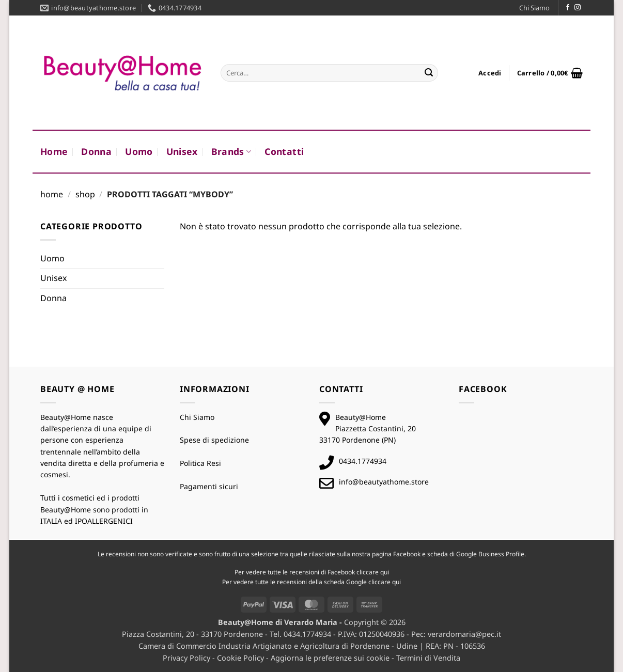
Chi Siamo (534, 8)
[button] (490, 73)
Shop (85, 194)
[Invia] (429, 73)
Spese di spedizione (214, 440)
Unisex (182, 151)
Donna (96, 151)
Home (54, 151)
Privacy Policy (186, 658)
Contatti (284, 151)
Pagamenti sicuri (209, 486)
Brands (231, 151)
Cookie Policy (240, 658)
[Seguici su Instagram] (578, 8)
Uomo (139, 151)
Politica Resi (200, 463)
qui (385, 572)
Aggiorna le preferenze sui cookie (330, 658)
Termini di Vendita (428, 658)
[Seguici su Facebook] (568, 8)
